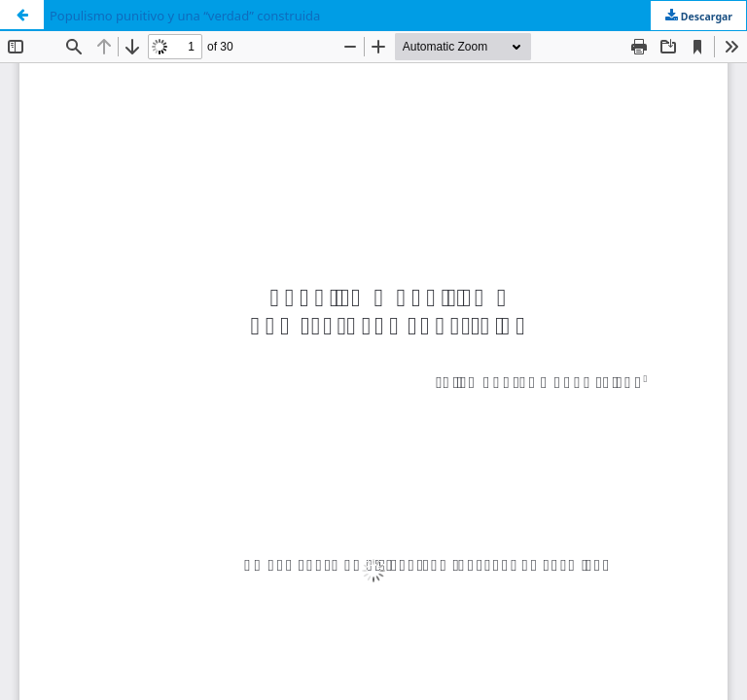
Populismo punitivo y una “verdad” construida (185, 16)
